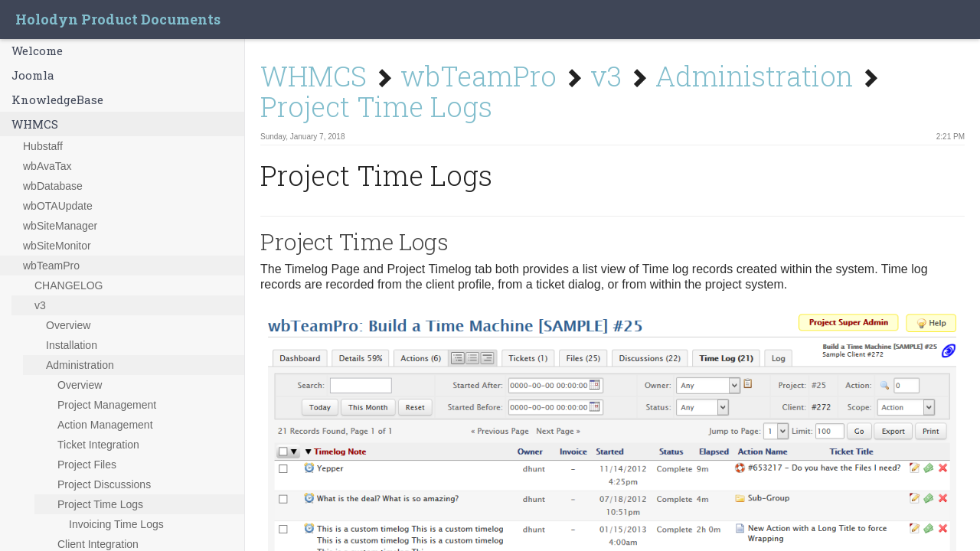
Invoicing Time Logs (116, 524)
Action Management (105, 425)
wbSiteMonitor (57, 246)
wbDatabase (53, 186)
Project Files (87, 465)
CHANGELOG (69, 285)
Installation (72, 345)
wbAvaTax (47, 166)
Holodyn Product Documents (118, 19)
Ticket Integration (98, 445)
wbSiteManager (60, 226)
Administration (80, 365)
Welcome (37, 51)
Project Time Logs (100, 504)
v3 (40, 305)
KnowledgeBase (57, 99)
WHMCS (35, 124)
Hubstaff (43, 146)
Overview (68, 325)
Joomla (33, 75)
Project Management (107, 405)
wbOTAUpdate (58, 206)
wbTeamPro (51, 266)
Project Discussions (104, 484)
